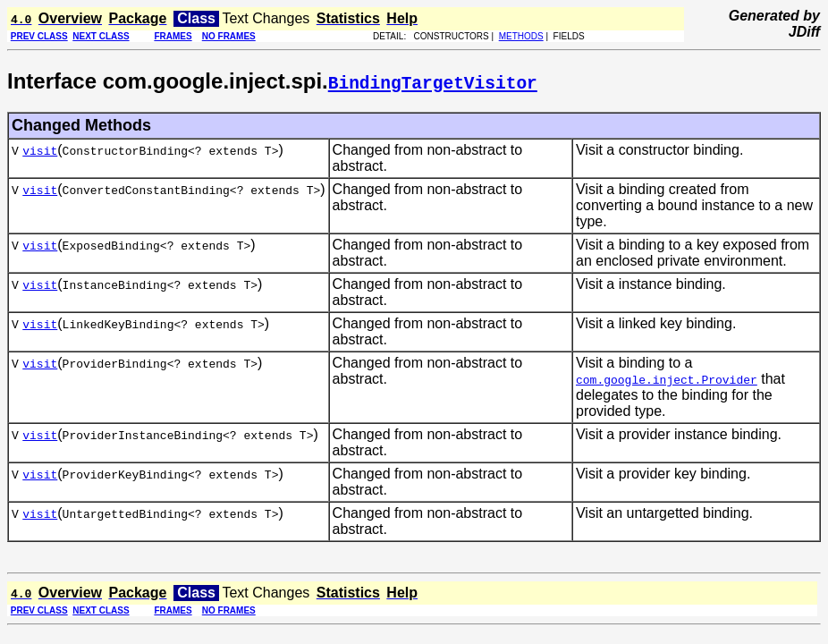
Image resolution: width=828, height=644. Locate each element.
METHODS (521, 36)
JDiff (804, 32)
